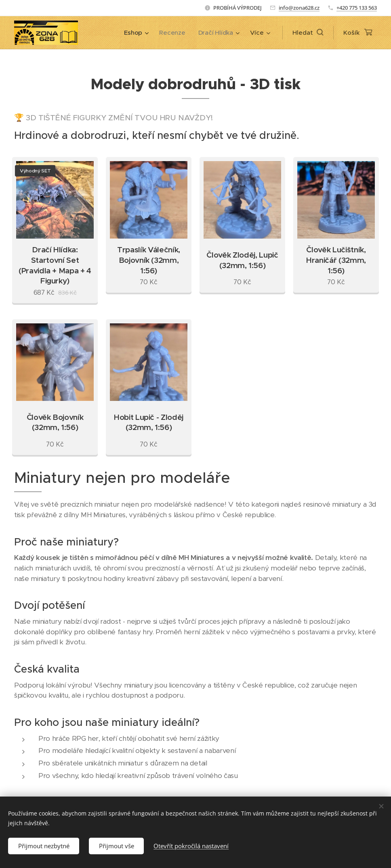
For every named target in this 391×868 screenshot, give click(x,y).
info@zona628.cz (299, 8)
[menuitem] (136, 33)
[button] (308, 33)
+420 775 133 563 (357, 8)
